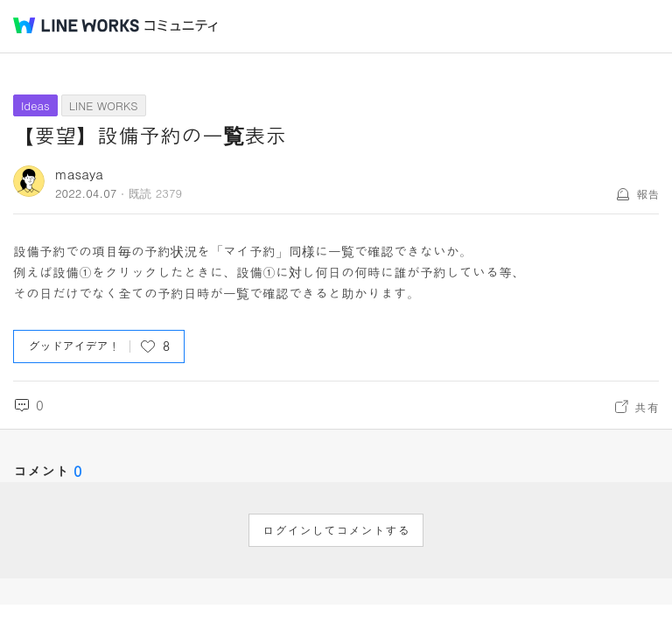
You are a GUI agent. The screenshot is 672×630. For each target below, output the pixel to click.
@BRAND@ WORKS (76, 25)
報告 (647, 194)
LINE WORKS (104, 105)
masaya (79, 174)
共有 (647, 407)
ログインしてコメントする (336, 530)
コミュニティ (181, 26)
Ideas (35, 105)
